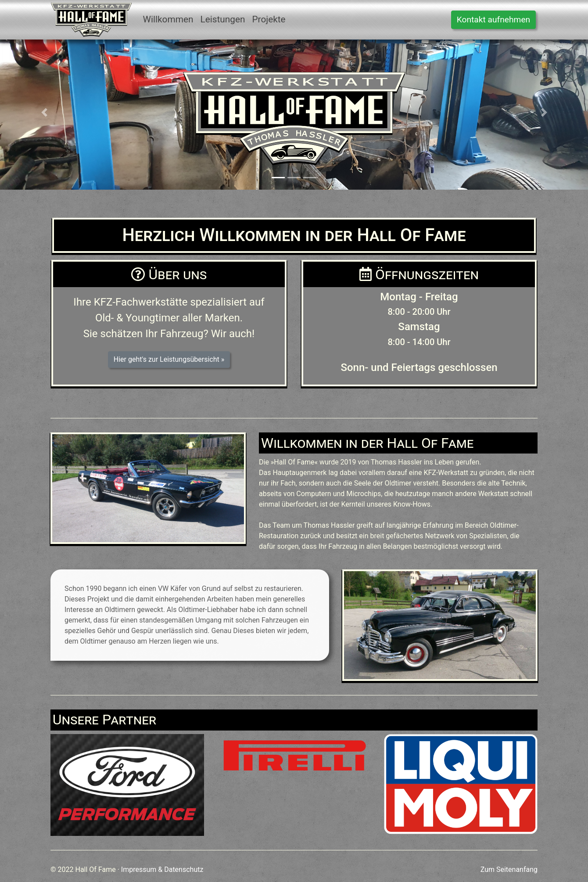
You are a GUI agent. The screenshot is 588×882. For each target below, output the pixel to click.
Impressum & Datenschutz (162, 869)
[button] (44, 112)
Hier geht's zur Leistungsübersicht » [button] (169, 359)
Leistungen (222, 19)
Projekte (269, 19)
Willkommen (168, 19)
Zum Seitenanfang (509, 869)
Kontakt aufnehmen (493, 20)
